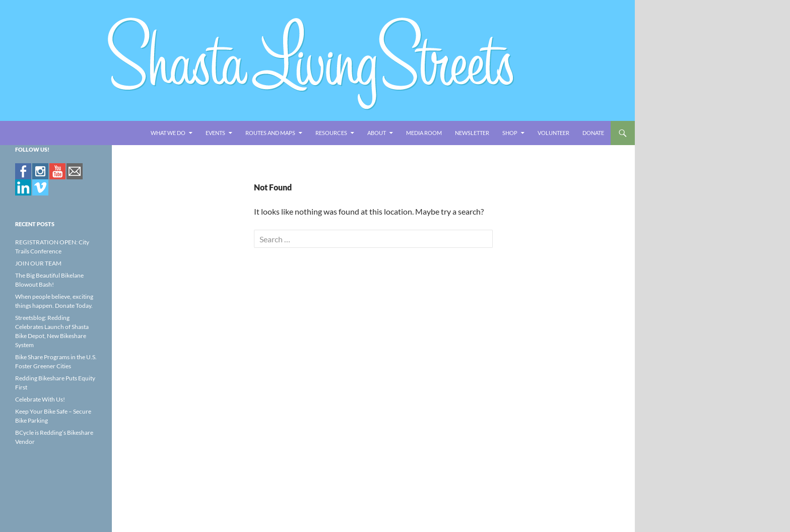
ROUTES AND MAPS (270, 133)
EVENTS (215, 133)
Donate (593, 133)
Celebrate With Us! (40, 399)
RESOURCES (331, 133)
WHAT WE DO (168, 133)
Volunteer (553, 133)
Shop (510, 133)
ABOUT (377, 133)
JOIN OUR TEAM (38, 263)
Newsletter (472, 133)
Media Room (424, 133)
